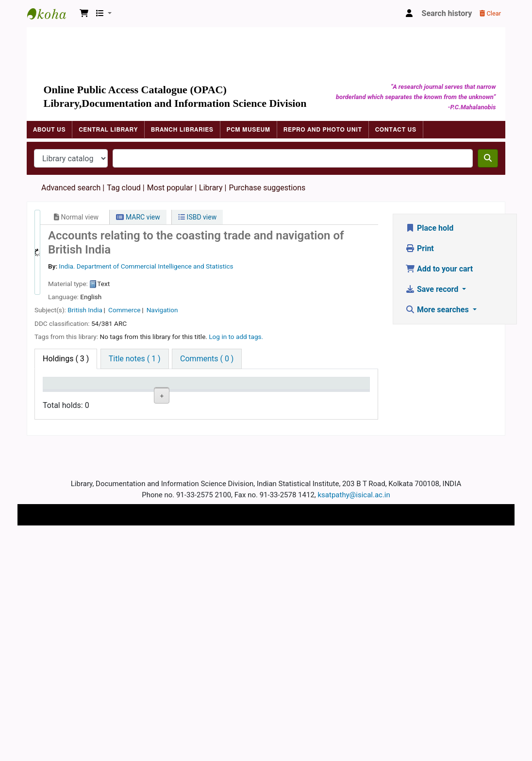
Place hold (429, 228)
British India (85, 310)
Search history (447, 13)
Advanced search (71, 188)
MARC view (138, 217)
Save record (433, 289)
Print (420, 248)
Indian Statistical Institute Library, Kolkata (51, 14)
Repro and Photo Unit (323, 130)
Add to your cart (439, 269)
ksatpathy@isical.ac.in (354, 718)
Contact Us (396, 130)
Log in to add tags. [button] (236, 337)
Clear (490, 13)
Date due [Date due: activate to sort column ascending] (250, 397)
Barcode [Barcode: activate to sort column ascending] (296, 397)
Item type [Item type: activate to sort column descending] (64, 397)
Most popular (170, 188)
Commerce (124, 310)
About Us (49, 130)
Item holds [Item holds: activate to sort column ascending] (338, 392)
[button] (84, 14)
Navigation (162, 310)
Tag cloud (124, 188)
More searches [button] (438, 310)
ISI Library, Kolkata (107, 429)
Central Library (108, 130)
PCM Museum (249, 130)
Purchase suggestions (267, 188)
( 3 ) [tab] (66, 359)
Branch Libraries (182, 130)
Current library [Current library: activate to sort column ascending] (108, 392)
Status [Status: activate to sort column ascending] (199, 397)
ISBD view (197, 217)
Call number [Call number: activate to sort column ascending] (154, 392)
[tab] (135, 359)
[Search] (488, 158)
